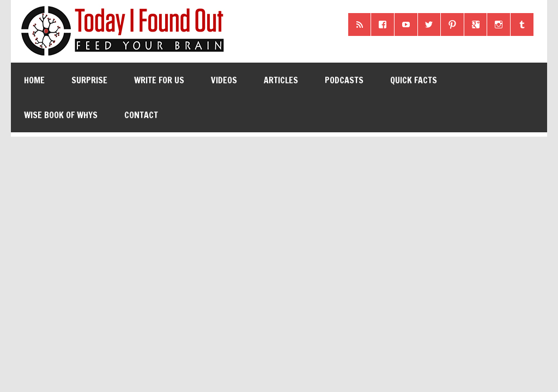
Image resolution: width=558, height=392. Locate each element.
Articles (281, 80)
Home (34, 80)
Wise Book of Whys (61, 115)
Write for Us (159, 80)
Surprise (89, 80)
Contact (141, 115)
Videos (224, 80)
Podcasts (344, 80)
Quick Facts (414, 80)
